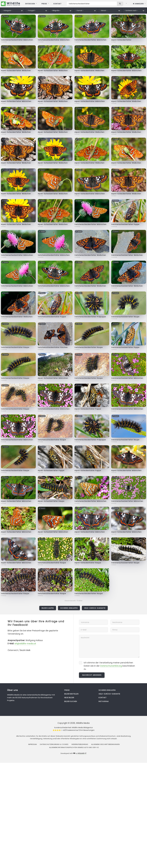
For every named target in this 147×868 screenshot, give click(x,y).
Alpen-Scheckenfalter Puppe (88, 409)
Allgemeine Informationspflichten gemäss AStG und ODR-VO (74, 747)
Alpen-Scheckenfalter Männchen (126, 71)
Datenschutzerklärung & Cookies (54, 744)
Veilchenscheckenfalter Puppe (125, 224)
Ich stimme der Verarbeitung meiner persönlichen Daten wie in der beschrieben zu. (109, 666)
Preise (67, 690)
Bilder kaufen (48, 608)
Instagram (103, 701)
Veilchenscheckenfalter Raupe (125, 317)
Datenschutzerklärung (111, 666)
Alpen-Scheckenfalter (121, 40)
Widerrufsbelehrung (80, 744)
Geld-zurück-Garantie (95, 608)
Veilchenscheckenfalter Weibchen (90, 255)
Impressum (33, 744)
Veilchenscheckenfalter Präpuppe (90, 317)
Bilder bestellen (71, 694)
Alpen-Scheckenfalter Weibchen (16, 71)
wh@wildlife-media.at (25, 644)
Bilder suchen (71, 701)
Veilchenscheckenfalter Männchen (17, 40)
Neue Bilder (69, 698)
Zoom (5, 16)
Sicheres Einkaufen (69, 608)
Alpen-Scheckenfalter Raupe (51, 501)
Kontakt (102, 698)
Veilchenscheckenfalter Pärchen (53, 347)
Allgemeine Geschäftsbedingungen (105, 744)
